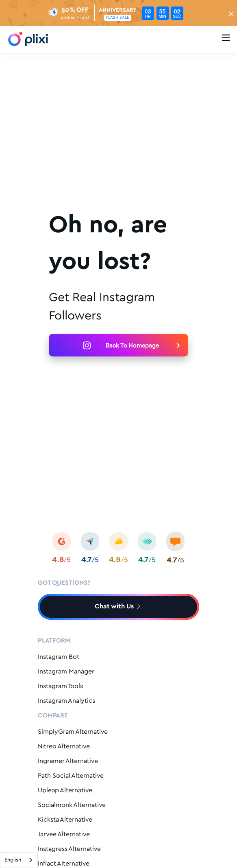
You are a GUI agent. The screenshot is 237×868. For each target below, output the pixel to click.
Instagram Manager (66, 672)
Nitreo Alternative (64, 747)
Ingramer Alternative (68, 761)
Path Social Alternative (71, 776)
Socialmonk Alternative (72, 805)
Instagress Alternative (69, 849)
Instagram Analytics (66, 701)
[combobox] (19, 860)
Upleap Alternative (65, 790)
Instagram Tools (60, 686)
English (13, 860)
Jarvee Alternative (64, 834)
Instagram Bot (59, 657)
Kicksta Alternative (65, 820)
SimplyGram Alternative (73, 732)
